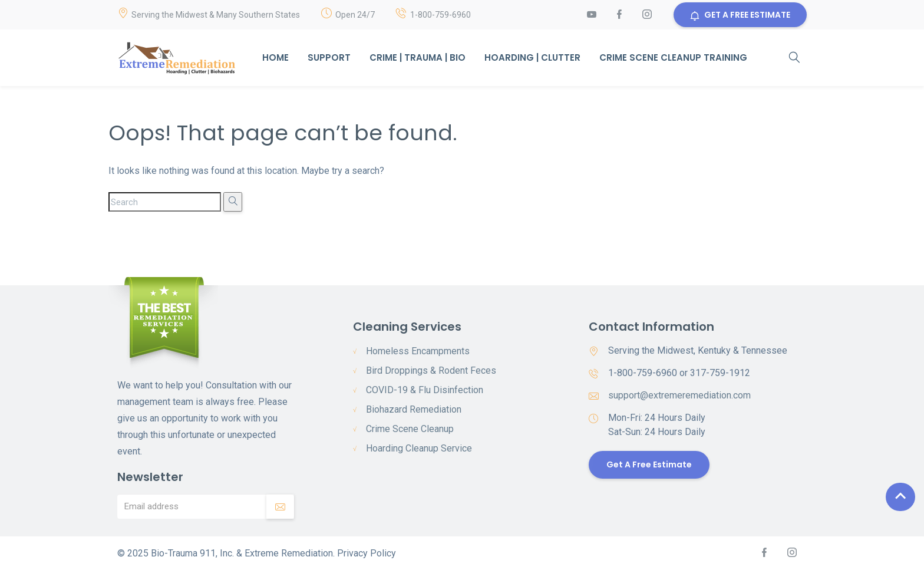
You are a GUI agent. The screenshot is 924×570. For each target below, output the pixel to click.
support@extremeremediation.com (679, 395)
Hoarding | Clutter (532, 57)
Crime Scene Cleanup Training (673, 57)
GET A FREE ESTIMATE (740, 15)
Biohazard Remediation (414, 409)
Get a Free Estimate (649, 464)
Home (275, 57)
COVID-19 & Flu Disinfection (425, 390)
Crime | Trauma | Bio (418, 57)
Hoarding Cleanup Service (419, 448)
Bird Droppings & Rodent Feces (431, 370)
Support (329, 57)
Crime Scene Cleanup (410, 429)
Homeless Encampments (418, 351)
